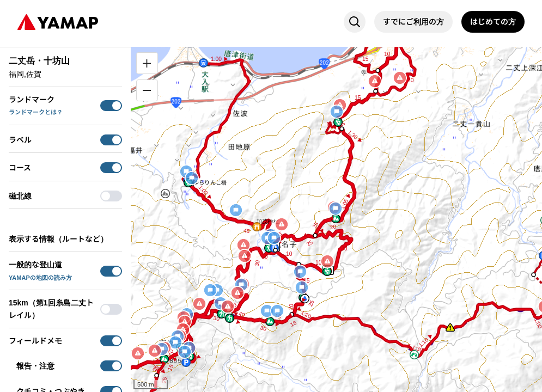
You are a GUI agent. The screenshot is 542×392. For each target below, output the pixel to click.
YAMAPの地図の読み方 (40, 278)
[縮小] (147, 90)
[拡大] (147, 63)
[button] (165, 194)
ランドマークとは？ (36, 112)
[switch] (111, 106)
